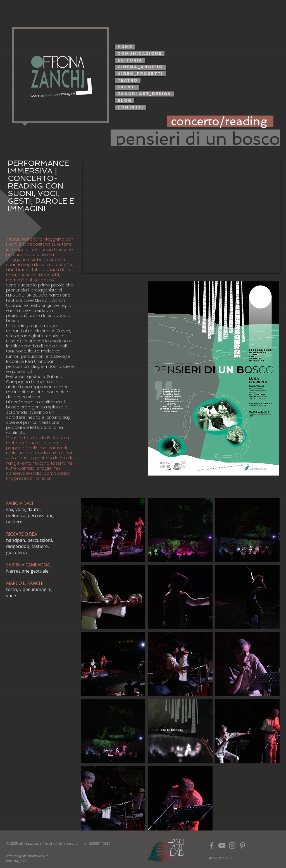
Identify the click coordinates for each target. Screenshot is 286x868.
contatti (131, 107)
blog (125, 101)
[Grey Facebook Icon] (212, 845)
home (125, 47)
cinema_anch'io (140, 67)
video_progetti (140, 74)
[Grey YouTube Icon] (222, 845)
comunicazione (140, 54)
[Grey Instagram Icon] (232, 845)
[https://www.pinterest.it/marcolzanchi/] (243, 845)
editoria (130, 60)
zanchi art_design (144, 94)
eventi (127, 87)
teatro (128, 80)
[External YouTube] (181, 216)
